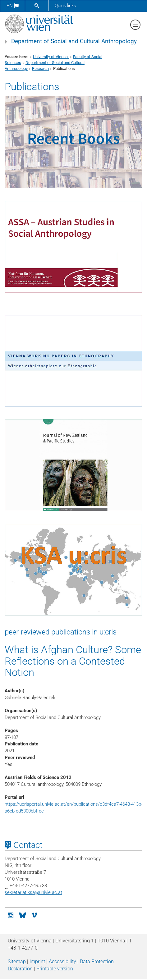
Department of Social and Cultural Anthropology (74, 41)
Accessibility (62, 962)
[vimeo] (34, 915)
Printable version (55, 969)
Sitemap (17, 962)
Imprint (37, 962)
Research (40, 69)
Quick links (65, 6)
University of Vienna (51, 57)
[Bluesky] (22, 915)
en (13, 6)
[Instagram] (11, 915)
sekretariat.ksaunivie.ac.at (33, 892)
